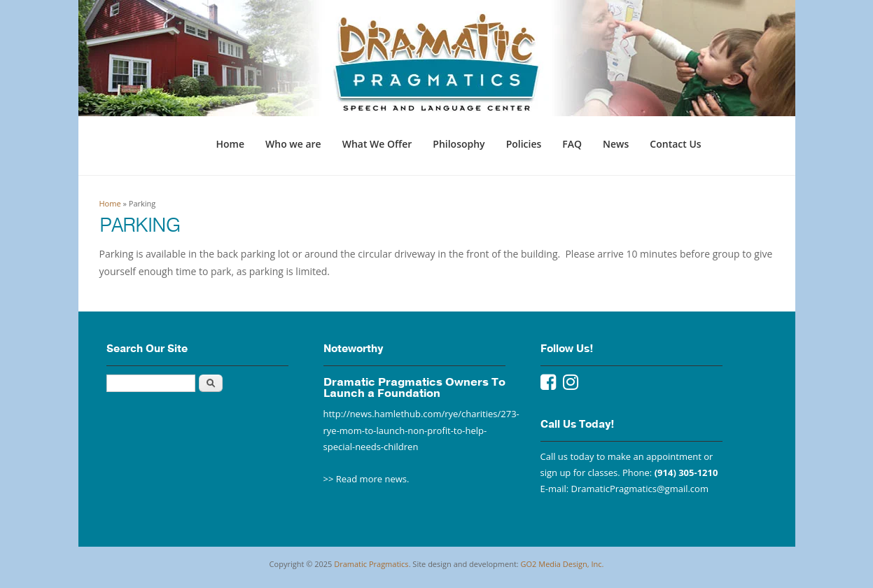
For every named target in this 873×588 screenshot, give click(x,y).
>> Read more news (365, 479)
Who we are (293, 144)
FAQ (572, 144)
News (616, 144)
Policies (524, 144)
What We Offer (377, 144)
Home (231, 144)
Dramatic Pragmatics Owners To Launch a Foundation (414, 388)
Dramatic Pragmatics (371, 564)
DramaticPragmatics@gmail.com (640, 489)
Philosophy (459, 144)
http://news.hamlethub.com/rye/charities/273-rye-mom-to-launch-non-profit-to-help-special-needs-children (421, 430)
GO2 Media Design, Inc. (563, 564)
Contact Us (675, 144)
